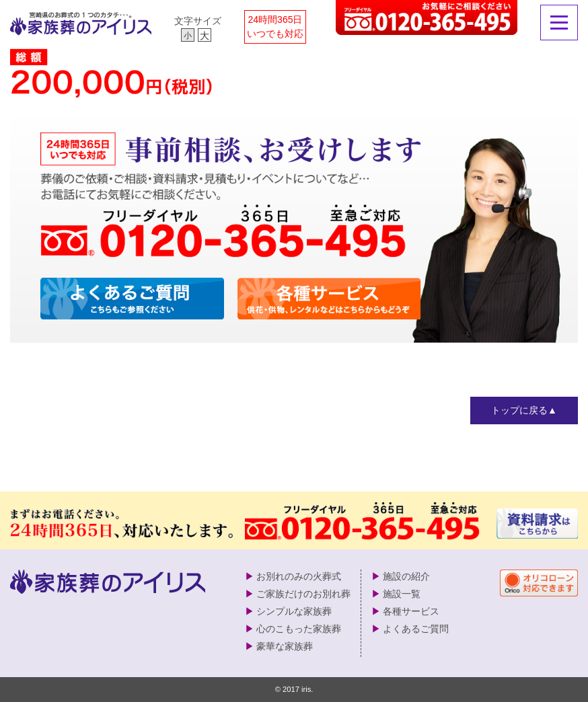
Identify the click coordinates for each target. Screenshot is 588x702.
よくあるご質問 (416, 629)
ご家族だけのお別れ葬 (303, 594)
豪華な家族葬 (285, 646)
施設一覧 (402, 594)
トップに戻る (519, 410)
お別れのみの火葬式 (299, 576)
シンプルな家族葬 (294, 611)
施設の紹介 (406, 576)
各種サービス (411, 611)
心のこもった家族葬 (299, 629)
